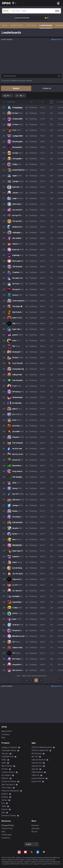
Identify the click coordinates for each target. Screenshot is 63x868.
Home (5, 25)
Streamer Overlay (9, 816)
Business (35, 825)
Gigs (3, 812)
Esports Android (38, 778)
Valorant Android (38, 760)
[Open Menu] (58, 3)
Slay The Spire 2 (8, 785)
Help (3, 832)
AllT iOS (35, 757)
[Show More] (14, 3)
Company (5, 734)
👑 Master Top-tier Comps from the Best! (29, 18)
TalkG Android (37, 772)
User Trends (31, 25)
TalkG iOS (35, 775)
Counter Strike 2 (8, 772)
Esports (5, 809)
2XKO (4, 763)
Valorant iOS (37, 763)
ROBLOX (5, 778)
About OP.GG (7, 731)
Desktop (5, 797)
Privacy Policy (8, 825)
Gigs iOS (35, 769)
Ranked (16, 88)
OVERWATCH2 (7, 757)
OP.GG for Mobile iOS (40, 750)
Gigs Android (37, 766)
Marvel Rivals (7, 766)
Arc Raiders (6, 775)
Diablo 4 (5, 794)
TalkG (4, 806)
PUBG (4, 760)
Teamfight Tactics (9, 750)
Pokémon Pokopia (9, 781)
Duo (3, 803)
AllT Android (37, 754)
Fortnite (5, 769)
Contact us (6, 838)
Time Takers (7, 788)
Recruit (34, 832)
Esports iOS (36, 781)
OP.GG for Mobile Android (42, 747)
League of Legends (9, 747)
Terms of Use (7, 828)
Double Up (47, 88)
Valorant (5, 754)
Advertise (35, 828)
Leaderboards (46, 25)
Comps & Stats (17, 25)
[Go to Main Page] (6, 3)
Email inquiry (7, 835)
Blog (3, 738)
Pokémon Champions (10, 791)
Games (4, 800)
